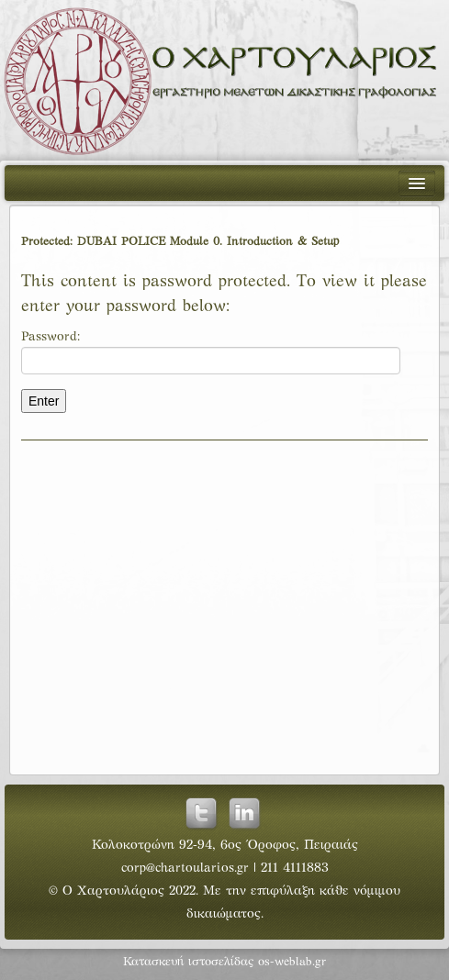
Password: (211, 353)
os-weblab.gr (292, 963)
